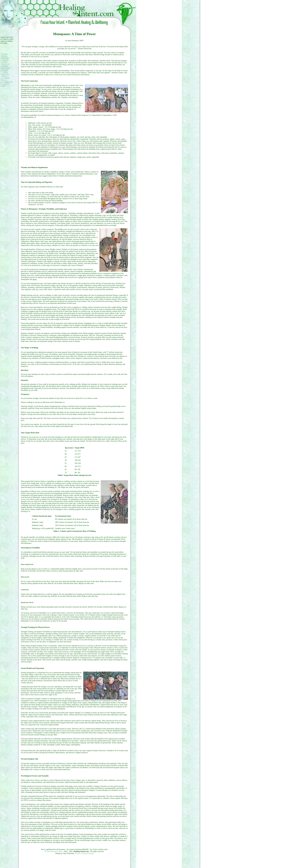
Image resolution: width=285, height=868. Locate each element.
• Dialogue (4, 70)
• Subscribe (5, 74)
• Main (3, 86)
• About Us (5, 76)
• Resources (5, 64)
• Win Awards (6, 68)
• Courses (4, 72)
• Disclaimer (5, 78)
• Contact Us (5, 84)
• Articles (4, 56)
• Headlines (5, 58)
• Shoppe (4, 62)
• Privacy (4, 80)
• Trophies (4, 66)
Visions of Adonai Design (84, 853)
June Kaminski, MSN (55, 851)
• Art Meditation (6, 82)
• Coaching (5, 60)
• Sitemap (4, 54)
